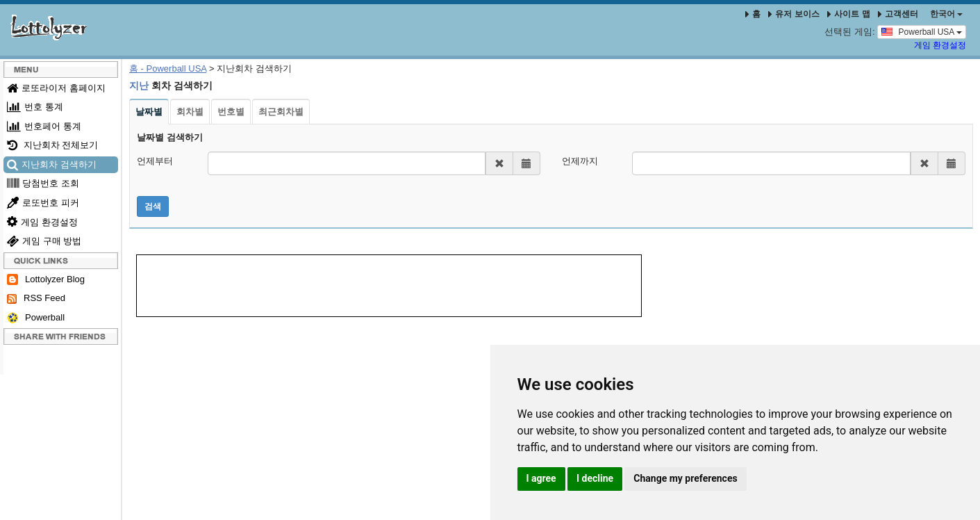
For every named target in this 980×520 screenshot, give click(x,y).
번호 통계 (35, 107)
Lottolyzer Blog (46, 280)
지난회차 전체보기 (52, 145)
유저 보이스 (794, 14)
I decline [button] (595, 478)
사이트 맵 (850, 14)
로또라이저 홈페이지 (56, 88)
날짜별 (149, 112)
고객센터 (898, 14)
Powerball (36, 318)
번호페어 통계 (44, 126)
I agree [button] (541, 478)
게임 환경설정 (940, 45)
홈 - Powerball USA (168, 68)
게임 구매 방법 (44, 241)
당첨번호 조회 (43, 183)
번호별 (231, 112)
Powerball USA (922, 31)
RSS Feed (36, 298)
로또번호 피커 (43, 203)
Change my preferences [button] (685, 478)
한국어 (946, 14)
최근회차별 (281, 112)
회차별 (190, 112)
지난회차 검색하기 (52, 164)
